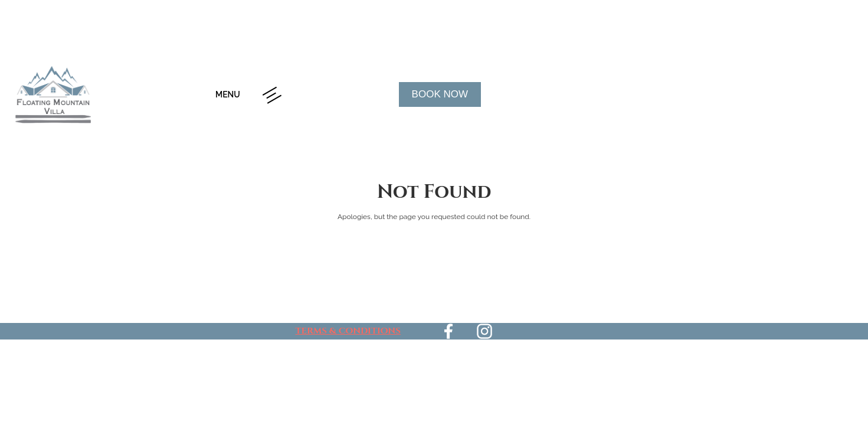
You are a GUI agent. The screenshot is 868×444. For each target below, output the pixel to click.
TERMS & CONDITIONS (348, 331)
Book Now (440, 94)
